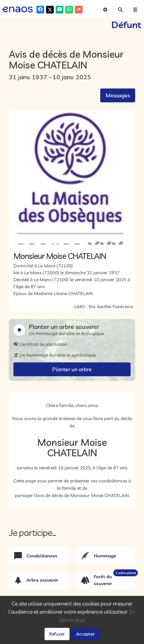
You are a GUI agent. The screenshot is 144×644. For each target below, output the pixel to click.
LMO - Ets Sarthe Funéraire (104, 306)
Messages (118, 95)
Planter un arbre (72, 369)
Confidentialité (73, 630)
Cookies (101, 630)
